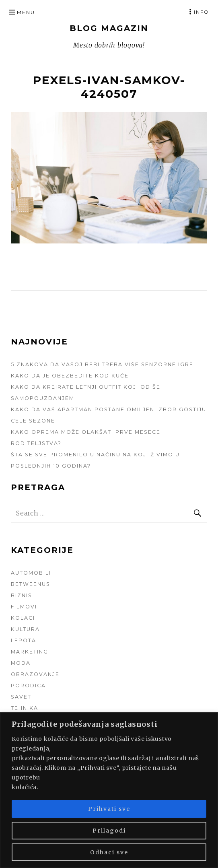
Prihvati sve (109, 809)
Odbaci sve (109, 852)
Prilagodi (109, 831)
